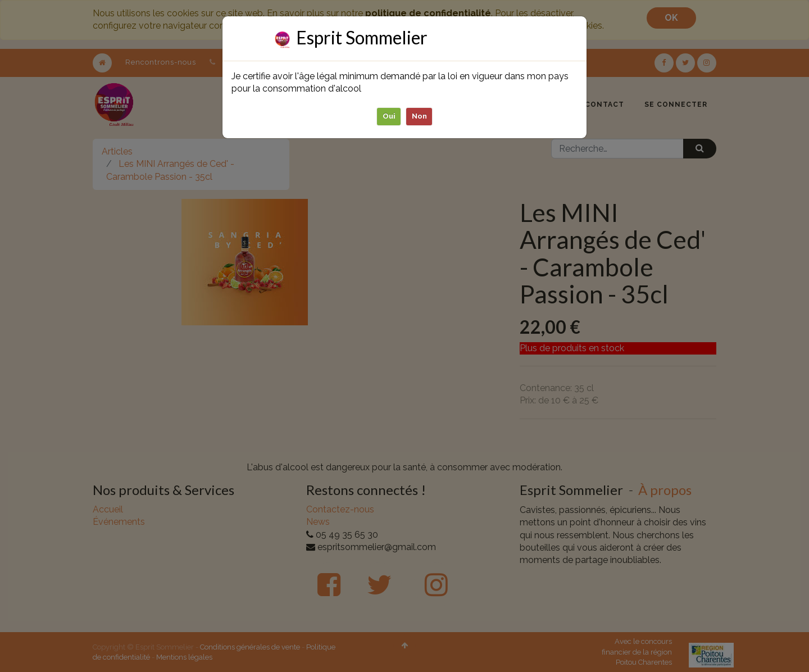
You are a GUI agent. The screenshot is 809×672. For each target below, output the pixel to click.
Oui (389, 116)
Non (419, 116)
